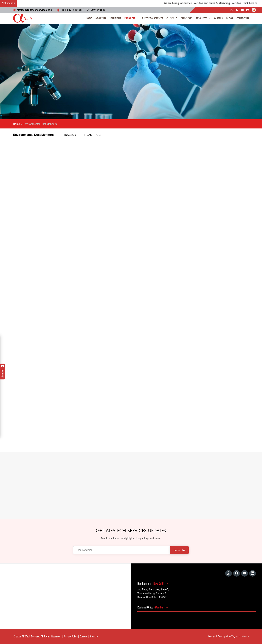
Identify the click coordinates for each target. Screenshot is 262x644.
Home (89, 18)
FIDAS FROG (92, 135)
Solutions (115, 18)
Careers (218, 18)
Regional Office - (153, 607)
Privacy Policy (71, 637)
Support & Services (152, 18)
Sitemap (94, 637)
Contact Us (243, 18)
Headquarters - (153, 584)
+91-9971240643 (95, 10)
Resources (203, 18)
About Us (101, 18)
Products (131, 18)
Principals (186, 18)
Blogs (230, 18)
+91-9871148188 (72, 10)
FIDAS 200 (69, 135)
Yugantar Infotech (240, 636)
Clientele (172, 18)
